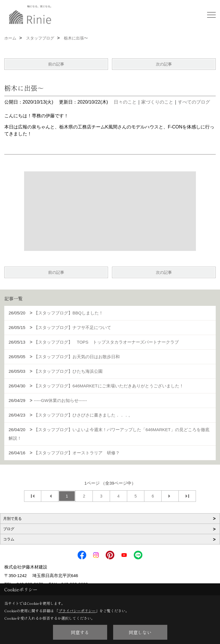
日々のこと (125, 102)
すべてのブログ (194, 102)
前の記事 (56, 64)
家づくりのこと (157, 102)
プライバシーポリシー (77, 611)
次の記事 (164, 64)
